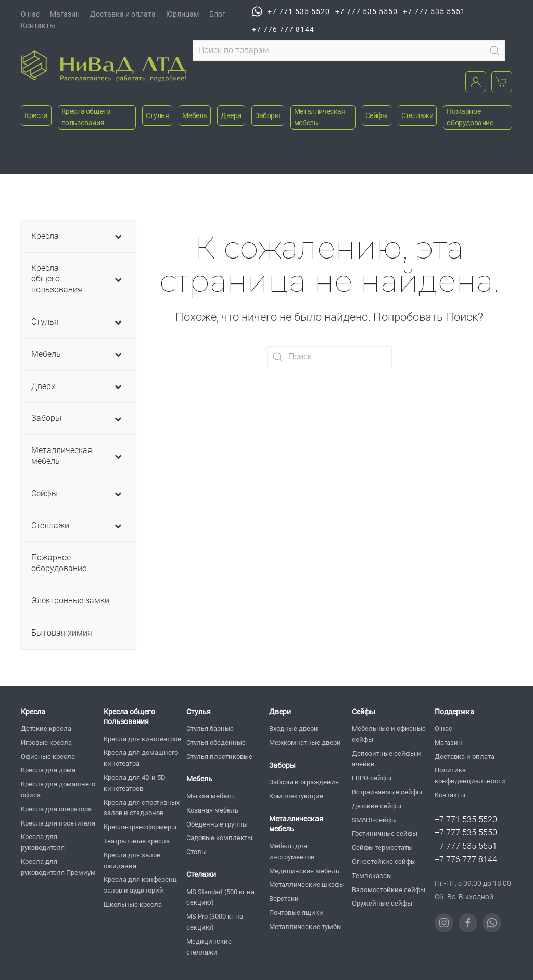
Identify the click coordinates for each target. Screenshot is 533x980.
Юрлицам (182, 14)
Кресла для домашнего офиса (58, 790)
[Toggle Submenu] (118, 236)
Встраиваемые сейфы (387, 792)
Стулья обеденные (216, 743)
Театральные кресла (137, 841)
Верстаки (284, 899)
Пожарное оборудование (470, 117)
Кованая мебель (212, 810)
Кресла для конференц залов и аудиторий (140, 885)
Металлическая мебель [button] (320, 117)
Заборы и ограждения (304, 782)
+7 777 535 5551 (434, 11)
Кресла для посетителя (58, 823)
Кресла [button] (36, 115)
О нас (30, 14)
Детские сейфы (377, 806)
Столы (196, 852)
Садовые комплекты (219, 838)
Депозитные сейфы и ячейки (386, 759)
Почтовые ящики (296, 913)
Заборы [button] (268, 115)
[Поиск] (329, 357)
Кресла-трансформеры (140, 827)
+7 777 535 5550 (366, 11)
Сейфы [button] (377, 115)
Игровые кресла (46, 743)
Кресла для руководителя (43, 842)
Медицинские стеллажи (209, 947)
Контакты (38, 25)
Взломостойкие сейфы (389, 890)
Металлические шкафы (307, 885)
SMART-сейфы (374, 820)
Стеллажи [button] (417, 115)
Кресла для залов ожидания (132, 860)
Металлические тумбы (306, 927)
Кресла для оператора (56, 809)
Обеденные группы (217, 824)
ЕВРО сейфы (372, 778)
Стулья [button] (157, 115)
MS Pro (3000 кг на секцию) (215, 922)
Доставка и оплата (123, 14)
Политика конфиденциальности (470, 776)
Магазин (65, 14)
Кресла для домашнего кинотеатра (141, 758)
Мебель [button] (195, 115)
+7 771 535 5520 (291, 11)
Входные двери (294, 728)
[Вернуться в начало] (103, 66)
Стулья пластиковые (219, 757)
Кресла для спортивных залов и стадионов (142, 808)
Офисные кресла (48, 757)
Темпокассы (372, 876)
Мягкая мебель (211, 796)
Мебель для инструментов (292, 852)
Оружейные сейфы (382, 903)
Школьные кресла (133, 904)
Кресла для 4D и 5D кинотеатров (135, 783)
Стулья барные (210, 728)
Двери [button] (231, 115)
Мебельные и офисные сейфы (389, 734)
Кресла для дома (48, 770)
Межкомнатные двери (305, 743)
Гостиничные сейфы (385, 834)
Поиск (494, 50)
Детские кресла (46, 728)
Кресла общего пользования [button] (86, 117)
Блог (217, 14)
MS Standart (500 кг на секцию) (220, 897)
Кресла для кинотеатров (142, 739)
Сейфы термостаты (382, 848)
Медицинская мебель (304, 871)
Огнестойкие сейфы (384, 862)
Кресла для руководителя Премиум (58, 867)
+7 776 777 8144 (283, 29)
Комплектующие (296, 796)
